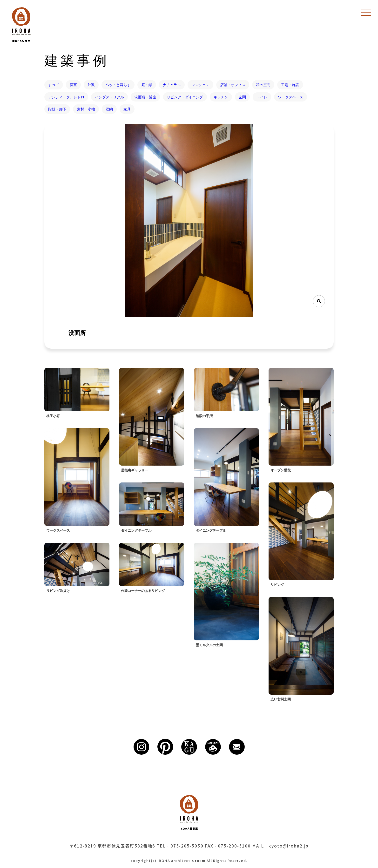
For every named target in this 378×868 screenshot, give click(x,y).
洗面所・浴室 (145, 97)
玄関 (242, 97)
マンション (200, 85)
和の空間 (263, 85)
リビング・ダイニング (185, 97)
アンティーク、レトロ (66, 97)
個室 (73, 85)
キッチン (221, 97)
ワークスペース (291, 97)
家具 (127, 109)
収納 (109, 109)
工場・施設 (290, 85)
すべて (54, 85)
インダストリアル (109, 97)
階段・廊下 (57, 109)
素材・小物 (86, 109)
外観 (91, 85)
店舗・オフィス (233, 85)
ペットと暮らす (118, 85)
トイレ (262, 97)
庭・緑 (147, 85)
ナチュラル (172, 85)
